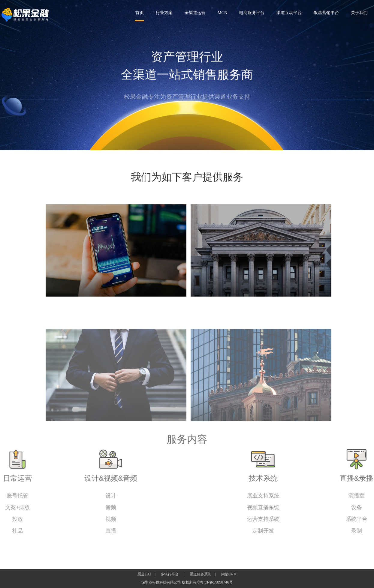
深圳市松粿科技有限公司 (25, 15)
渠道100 (144, 574)
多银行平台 (170, 574)
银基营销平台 (326, 13)
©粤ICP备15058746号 (215, 582)
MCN (222, 13)
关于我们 (359, 13)
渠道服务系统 (201, 574)
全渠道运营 (195, 13)
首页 (140, 13)
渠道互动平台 (289, 13)
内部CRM (229, 574)
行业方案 (164, 13)
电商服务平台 (252, 13)
